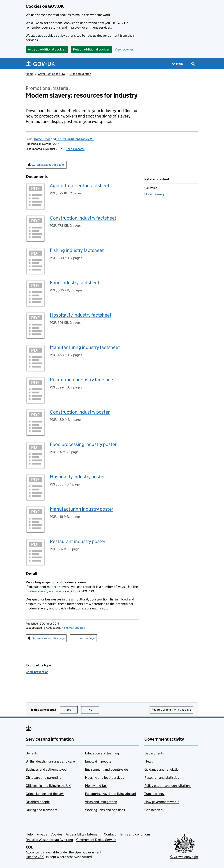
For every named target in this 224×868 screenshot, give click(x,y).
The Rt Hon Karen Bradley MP (75, 139)
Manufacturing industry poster (82, 509)
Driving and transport (41, 810)
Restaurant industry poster (78, 541)
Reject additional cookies (91, 49)
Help (29, 834)
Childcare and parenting (44, 778)
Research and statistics (162, 778)
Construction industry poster (80, 412)
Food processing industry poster (83, 444)
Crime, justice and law (51, 74)
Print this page (86, 638)
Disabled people (38, 802)
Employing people (98, 761)
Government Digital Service (96, 840)
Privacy (42, 834)
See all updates (75, 149)
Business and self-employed (46, 769)
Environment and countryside (107, 769)
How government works (162, 802)
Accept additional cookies (47, 49)
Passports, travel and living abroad (110, 794)
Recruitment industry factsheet (82, 380)
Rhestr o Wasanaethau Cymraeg (49, 840)
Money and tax (96, 786)
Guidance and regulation (162, 769)
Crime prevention (80, 74)
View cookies (124, 49)
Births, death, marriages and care (50, 761)
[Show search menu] (193, 64)
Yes (72, 710)
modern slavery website (43, 591)
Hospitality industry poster (77, 477)
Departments (154, 753)
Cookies (56, 834)
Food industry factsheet (75, 283)
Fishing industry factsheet (77, 250)
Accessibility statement (83, 834)
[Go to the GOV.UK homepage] (40, 64)
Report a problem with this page (171, 710)
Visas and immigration (101, 802)
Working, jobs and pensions (105, 810)
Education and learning (102, 753)
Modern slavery (154, 194)
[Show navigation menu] (178, 64)
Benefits (32, 753)
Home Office (42, 139)
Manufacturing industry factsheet (85, 347)
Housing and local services (105, 778)
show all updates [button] (73, 628)
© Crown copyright (184, 857)
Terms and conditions (135, 834)
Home (29, 74)
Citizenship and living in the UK (48, 786)
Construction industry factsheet (83, 218)
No (94, 710)
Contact (110, 834)
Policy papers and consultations (168, 786)
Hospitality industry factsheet (81, 315)
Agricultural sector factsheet (80, 186)
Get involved (154, 810)
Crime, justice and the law (45, 794)
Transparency (154, 794)
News (149, 761)
